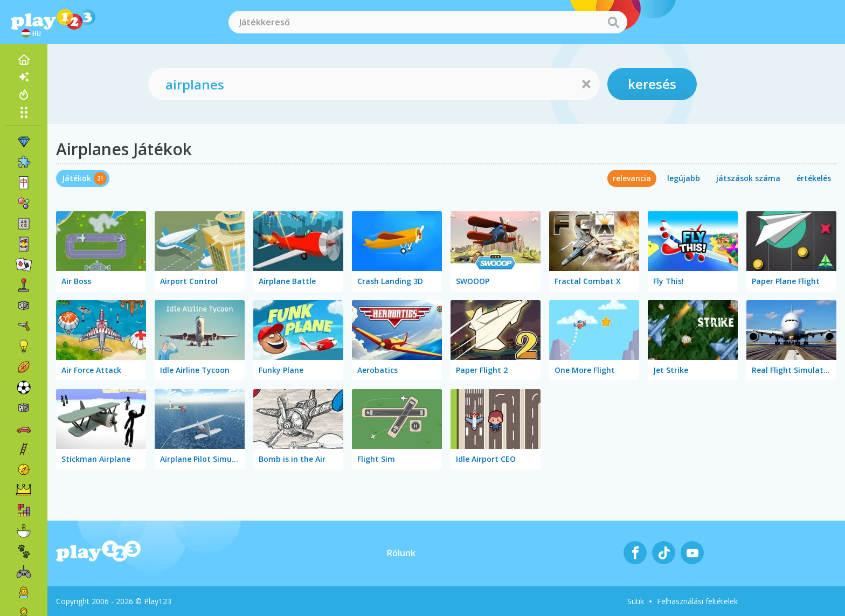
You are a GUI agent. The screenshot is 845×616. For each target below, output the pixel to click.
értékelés (814, 178)
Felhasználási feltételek (697, 601)
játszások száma (748, 178)
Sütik (636, 601)
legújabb (684, 178)
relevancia (632, 178)
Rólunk (401, 553)
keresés (652, 84)
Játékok (77, 178)
